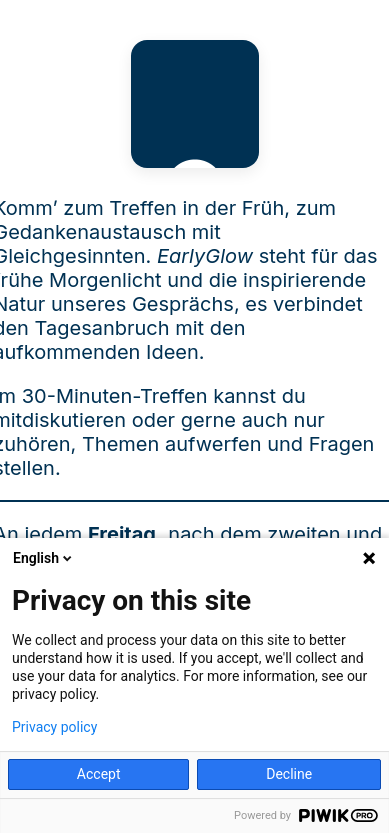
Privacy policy (54, 727)
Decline (289, 774)
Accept (99, 774)
